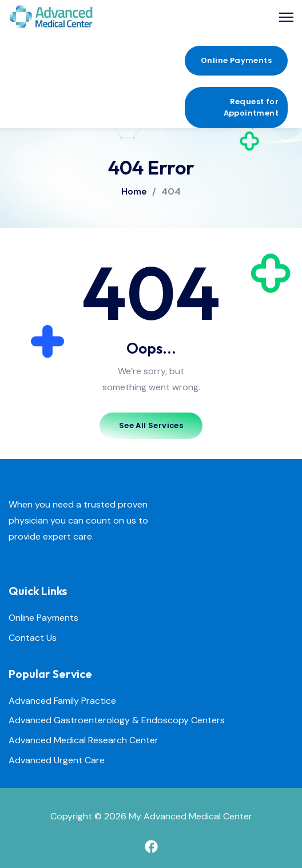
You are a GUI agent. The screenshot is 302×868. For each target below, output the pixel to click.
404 (171, 192)
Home (134, 191)
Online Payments (43, 618)
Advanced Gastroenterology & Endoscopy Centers (117, 721)
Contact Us (33, 638)
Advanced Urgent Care (57, 761)
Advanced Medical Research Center (84, 741)
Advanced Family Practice (62, 701)
